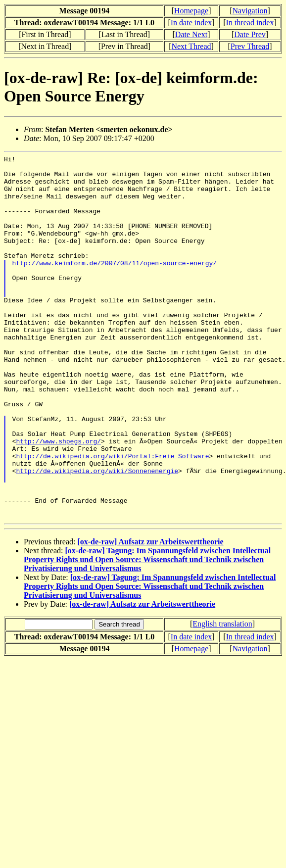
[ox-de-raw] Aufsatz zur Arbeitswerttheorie (150, 614)
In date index (191, 23)
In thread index (250, 23)
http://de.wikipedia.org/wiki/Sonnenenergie (97, 534)
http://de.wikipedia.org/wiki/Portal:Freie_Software (112, 517)
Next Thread (191, 46)
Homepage (191, 11)
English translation (222, 697)
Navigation (250, 11)
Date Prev (250, 34)
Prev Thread (250, 46)
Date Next (191, 34)
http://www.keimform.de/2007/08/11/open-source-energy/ (115, 285)
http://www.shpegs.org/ (58, 499)
